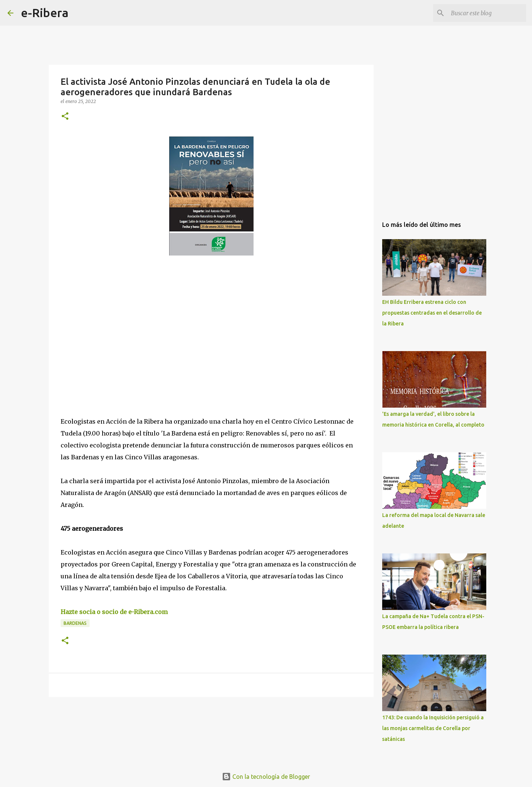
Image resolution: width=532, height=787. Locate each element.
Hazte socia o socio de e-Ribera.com (114, 612)
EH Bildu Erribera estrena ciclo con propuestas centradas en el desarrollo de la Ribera (432, 313)
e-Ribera (45, 13)
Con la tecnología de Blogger (266, 777)
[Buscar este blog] (487, 13)
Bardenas (75, 623)
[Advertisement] (116, 330)
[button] (65, 117)
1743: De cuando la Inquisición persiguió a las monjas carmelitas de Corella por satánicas (433, 728)
